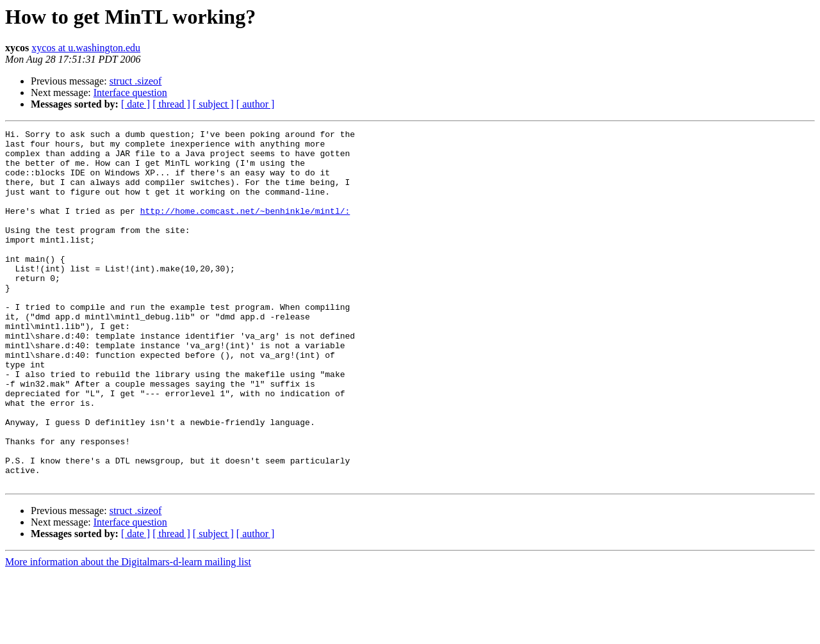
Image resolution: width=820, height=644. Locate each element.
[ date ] (135, 104)
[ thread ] (171, 104)
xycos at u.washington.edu (86, 48)
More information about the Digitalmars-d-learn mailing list (128, 633)
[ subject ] (213, 104)
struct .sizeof (136, 81)
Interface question (130, 93)
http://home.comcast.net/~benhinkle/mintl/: (245, 228)
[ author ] (256, 104)
